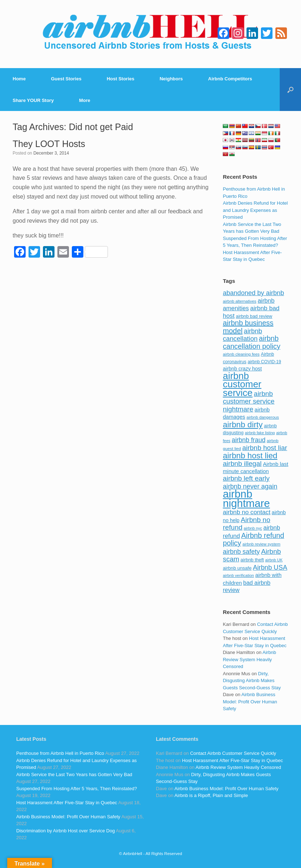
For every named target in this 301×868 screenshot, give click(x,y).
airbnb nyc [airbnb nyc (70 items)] (253, 528)
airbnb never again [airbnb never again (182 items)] (250, 486)
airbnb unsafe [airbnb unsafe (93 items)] (237, 568)
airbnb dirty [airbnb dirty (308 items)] (243, 425)
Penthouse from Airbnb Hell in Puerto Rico (60, 753)
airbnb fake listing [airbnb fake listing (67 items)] (260, 433)
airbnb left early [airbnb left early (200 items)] (246, 478)
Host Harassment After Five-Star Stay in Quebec (67, 803)
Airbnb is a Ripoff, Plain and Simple (211, 795)
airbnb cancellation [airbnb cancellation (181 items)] (242, 335)
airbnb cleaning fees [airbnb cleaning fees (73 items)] (241, 354)
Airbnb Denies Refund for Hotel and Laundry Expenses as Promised (255, 210)
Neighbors (171, 79)
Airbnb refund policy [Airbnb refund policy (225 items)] (253, 539)
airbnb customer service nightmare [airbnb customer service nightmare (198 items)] (248, 401)
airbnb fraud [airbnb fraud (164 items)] (248, 440)
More (85, 100)
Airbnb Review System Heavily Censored (249, 659)
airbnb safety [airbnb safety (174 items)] (241, 552)
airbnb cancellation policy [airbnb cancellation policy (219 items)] (251, 342)
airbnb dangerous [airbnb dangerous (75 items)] (263, 417)
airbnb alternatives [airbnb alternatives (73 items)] (239, 301)
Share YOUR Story (33, 100)
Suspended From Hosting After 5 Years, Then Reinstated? (77, 789)
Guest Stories (66, 79)
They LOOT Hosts (49, 144)
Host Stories (121, 79)
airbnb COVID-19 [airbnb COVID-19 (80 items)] (264, 362)
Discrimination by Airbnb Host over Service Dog (66, 831)
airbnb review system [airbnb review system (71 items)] (261, 544)
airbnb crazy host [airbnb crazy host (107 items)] (242, 369)
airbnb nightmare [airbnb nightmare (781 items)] (246, 498)
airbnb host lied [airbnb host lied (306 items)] (250, 456)
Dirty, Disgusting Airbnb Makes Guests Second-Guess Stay (252, 681)
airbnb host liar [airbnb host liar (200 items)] (265, 448)
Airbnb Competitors (230, 79)
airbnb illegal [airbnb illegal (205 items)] (242, 464)
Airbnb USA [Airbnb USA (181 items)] (270, 567)
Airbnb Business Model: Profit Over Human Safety (250, 702)
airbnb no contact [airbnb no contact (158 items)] (247, 512)
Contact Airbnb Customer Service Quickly (233, 753)
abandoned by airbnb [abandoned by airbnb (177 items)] (253, 293)
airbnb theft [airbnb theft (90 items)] (252, 560)
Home (19, 79)
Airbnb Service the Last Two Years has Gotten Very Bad (74, 774)
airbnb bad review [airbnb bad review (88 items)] (254, 316)
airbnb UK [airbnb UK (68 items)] (274, 560)
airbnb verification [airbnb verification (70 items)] (238, 575)
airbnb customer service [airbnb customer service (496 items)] (242, 384)
